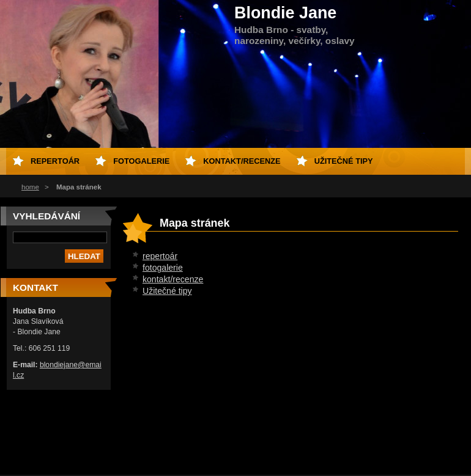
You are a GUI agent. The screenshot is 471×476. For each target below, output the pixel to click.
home (30, 187)
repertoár (160, 256)
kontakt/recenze (173, 279)
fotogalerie (163, 268)
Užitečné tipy (167, 291)
